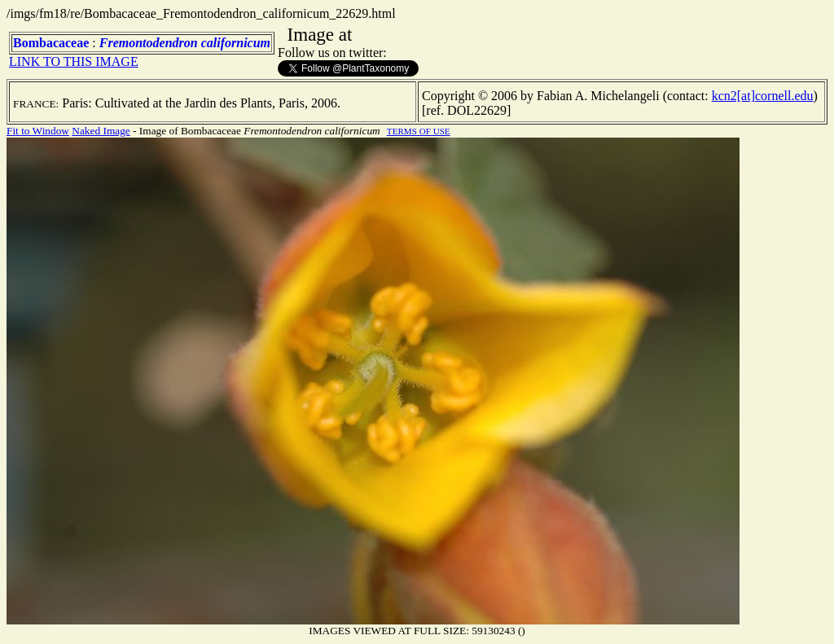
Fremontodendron (149, 43)
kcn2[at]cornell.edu (763, 96)
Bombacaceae (51, 43)
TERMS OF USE (419, 131)
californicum (236, 43)
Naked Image (101, 131)
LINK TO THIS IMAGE (74, 61)
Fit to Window (38, 131)
